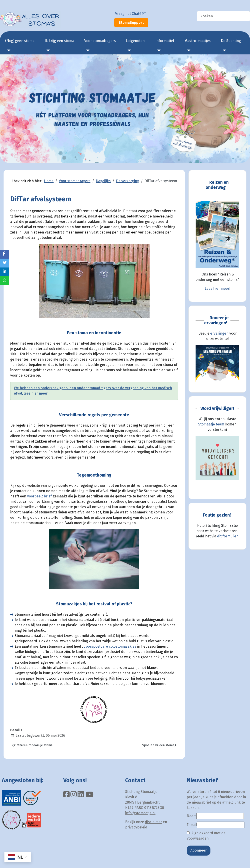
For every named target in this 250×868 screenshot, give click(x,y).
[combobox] (223, 16)
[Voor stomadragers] (87, 50)
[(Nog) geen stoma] (8, 50)
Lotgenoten (135, 41)
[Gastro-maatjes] (188, 50)
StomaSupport (131, 23)
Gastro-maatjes (198, 41)
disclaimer (153, 822)
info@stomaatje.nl (140, 813)
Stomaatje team (211, 424)
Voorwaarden (198, 838)
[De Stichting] (224, 50)
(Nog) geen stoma (20, 41)
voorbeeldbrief (39, 496)
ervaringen (219, 333)
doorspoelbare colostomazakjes (110, 646)
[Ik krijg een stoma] (47, 50)
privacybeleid (136, 827)
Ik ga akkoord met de (206, 836)
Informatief (165, 41)
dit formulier (227, 536)
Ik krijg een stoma (59, 41)
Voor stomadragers (100, 41)
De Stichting (231, 41)
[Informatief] (158, 50)
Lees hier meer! (217, 288)
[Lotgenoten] (128, 50)
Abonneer (199, 850)
